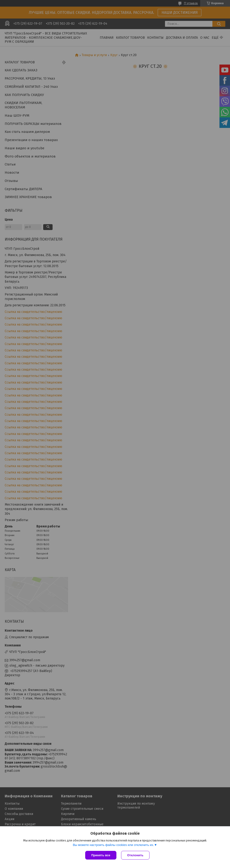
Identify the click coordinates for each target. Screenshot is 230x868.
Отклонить (135, 855)
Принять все (101, 855)
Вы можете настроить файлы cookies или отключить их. (113, 845)
